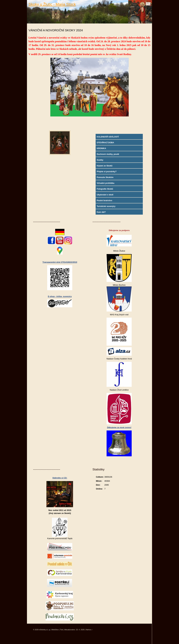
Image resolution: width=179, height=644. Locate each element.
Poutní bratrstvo (104, 200)
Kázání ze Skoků (105, 166)
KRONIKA (101, 148)
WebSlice (55, 630)
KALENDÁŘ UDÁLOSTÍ (108, 137)
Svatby (100, 160)
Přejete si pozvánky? (107, 171)
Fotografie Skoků (105, 189)
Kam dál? (101, 212)
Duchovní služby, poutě (108, 154)
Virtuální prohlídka (105, 183)
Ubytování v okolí (105, 195)
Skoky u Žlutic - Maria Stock (52, 4)
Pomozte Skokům (105, 177)
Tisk (62, 630)
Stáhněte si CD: (60, 478)
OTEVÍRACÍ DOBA (105, 143)
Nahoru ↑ (89, 630)
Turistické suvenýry (106, 206)
